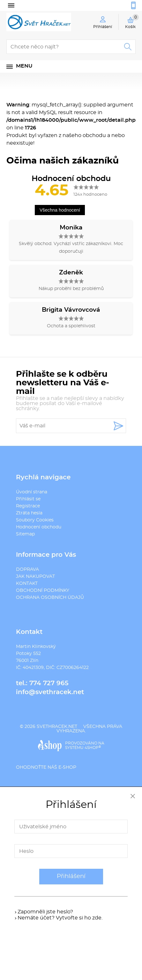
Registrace (28, 506)
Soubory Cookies (35, 520)
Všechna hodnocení (60, 210)
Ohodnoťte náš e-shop (46, 767)
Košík (132, 21)
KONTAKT (27, 584)
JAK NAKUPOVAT (35, 577)
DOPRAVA (27, 570)
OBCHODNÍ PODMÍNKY (43, 591)
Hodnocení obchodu (39, 527)
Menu (24, 66)
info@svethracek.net (50, 692)
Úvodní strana (32, 492)
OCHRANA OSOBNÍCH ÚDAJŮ (50, 598)
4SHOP (93, 748)
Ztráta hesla (29, 513)
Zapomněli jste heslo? (45, 912)
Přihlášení (71, 876)
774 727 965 (49, 683)
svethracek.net (57, 727)
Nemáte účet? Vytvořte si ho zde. (60, 918)
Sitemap (25, 534)
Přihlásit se (28, 499)
